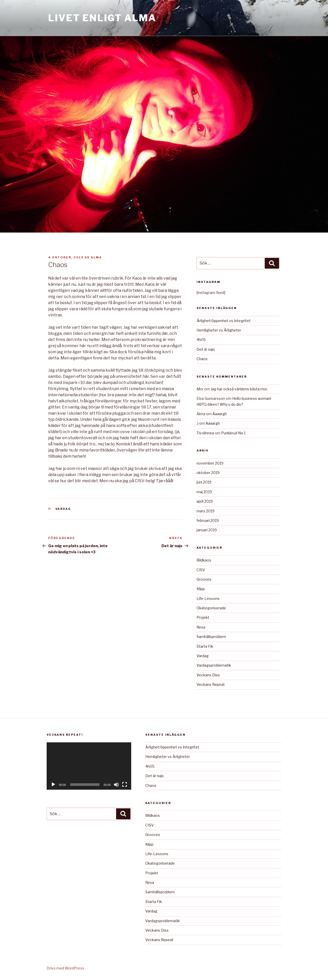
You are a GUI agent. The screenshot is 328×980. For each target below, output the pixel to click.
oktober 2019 (208, 473)
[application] (89, 766)
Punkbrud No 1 (233, 433)
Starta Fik (205, 646)
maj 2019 (204, 492)
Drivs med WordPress (65, 968)
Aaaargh (220, 414)
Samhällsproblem (211, 637)
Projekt (203, 617)
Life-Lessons (208, 598)
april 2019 (205, 501)
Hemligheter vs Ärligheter (219, 330)
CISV (201, 570)
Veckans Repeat (211, 684)
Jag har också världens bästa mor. (239, 389)
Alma (96, 257)
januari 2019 (207, 530)
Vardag (63, 509)
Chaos (202, 359)
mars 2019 (206, 511)
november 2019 (210, 463)
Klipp (201, 589)
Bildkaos (204, 560)
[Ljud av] (116, 785)
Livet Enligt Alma (102, 18)
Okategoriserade (211, 608)
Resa (201, 627)
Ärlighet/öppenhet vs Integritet (224, 321)
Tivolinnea (205, 433)
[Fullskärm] (125, 785)
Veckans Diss (208, 675)
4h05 (201, 340)
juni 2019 (204, 482)
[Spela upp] (53, 785)
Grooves (204, 579)
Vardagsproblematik (214, 665)
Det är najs (206, 349)
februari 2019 (208, 520)
